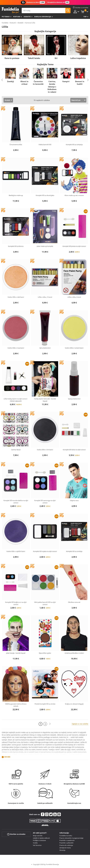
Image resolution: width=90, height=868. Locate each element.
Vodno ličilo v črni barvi (45, 450)
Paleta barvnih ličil (45, 145)
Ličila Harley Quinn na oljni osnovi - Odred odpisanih (16, 400)
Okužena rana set (74, 602)
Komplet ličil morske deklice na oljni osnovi (16, 502)
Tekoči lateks (34, 58)
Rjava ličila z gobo (45, 653)
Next (88, 80)
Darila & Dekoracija (43, 17)
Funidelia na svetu (66, 836)
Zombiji (11, 81)
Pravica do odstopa (66, 845)
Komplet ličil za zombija (74, 551)
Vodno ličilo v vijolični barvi (16, 551)
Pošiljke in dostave (39, 840)
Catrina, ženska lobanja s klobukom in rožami (52, 87)
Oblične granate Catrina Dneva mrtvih (16, 705)
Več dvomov (37, 845)
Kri (56, 58)
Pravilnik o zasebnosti (67, 840)
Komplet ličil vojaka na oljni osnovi (45, 551)
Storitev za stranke (16, 834)
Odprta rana (74, 500)
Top (85, 17)
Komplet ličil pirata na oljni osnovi (74, 246)
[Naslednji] (50, 724)
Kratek (7, 100)
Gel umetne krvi (45, 348)
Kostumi (17, 17)
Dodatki (27, 17)
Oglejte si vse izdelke (80, 724)
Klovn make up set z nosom (74, 195)
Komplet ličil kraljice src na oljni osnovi (16, 603)
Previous (2, 80)
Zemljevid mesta (65, 848)
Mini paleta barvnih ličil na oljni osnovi (45, 603)
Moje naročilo (38, 836)
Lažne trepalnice (78, 58)
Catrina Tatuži (16, 450)
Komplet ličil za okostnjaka (45, 195)
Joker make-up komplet (45, 246)
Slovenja (62, 850)
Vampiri (66, 81)
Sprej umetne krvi (74, 399)
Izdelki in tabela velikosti (41, 838)
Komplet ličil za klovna (16, 246)
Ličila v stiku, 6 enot (74, 297)
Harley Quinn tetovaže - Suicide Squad (45, 400)
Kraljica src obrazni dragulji (74, 704)
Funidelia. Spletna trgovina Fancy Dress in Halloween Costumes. (10, 10)
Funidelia (5, 23)
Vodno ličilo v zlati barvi (16, 297)
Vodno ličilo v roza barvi (16, 348)
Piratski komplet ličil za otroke (45, 704)
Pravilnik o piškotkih (66, 843)
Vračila (35, 843)
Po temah (6, 17)
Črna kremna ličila (16, 145)
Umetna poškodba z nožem (74, 653)
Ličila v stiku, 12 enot (45, 297)
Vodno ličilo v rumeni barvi (74, 348)
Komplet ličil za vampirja (74, 145)
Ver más (7, 757)
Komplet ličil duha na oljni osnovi (74, 450)
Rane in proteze (12, 58)
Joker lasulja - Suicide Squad (16, 653)
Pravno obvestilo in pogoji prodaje (71, 838)
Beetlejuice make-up (16, 195)
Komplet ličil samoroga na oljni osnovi (45, 502)
